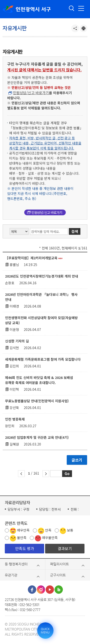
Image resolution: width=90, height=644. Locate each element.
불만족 (22, 538)
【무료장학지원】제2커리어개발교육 (34, 258)
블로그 (59, 590)
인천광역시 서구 (27, 9)
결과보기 (65, 548)
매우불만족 (50, 538)
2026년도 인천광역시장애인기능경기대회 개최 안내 (42, 276)
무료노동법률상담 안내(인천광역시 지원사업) (37, 401)
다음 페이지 (46, 474)
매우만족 (23, 530)
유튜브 (50, 590)
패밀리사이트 (60, 564)
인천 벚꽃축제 (15, 419)
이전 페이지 (21, 474)
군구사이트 (58, 575)
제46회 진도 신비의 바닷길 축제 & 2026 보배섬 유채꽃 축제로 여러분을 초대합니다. (39, 380)
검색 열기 (72, 8)
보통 (70, 530)
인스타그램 (41, 590)
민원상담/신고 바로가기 (31, 93)
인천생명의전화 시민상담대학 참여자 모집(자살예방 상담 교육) (41, 320)
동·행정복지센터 (16, 564)
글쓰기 (77, 460)
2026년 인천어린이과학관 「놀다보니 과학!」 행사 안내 (41, 297)
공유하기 (75, 28)
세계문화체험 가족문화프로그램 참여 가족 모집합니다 (43, 359)
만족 (48, 530)
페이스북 (32, 590)
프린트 (84, 28)
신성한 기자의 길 (17, 341)
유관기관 (11, 575)
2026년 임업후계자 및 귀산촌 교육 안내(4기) (37, 437)
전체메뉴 (81, 8)
